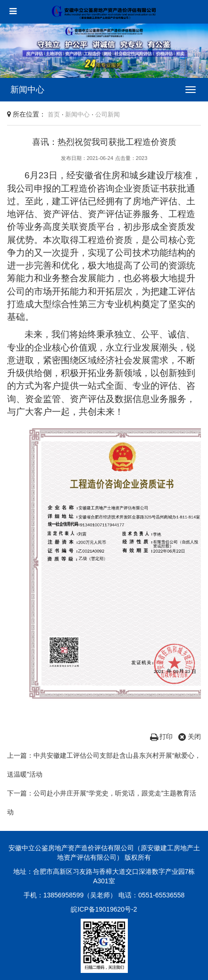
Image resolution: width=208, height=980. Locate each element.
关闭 (190, 737)
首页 (54, 114)
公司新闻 (108, 114)
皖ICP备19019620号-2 (104, 909)
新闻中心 (77, 114)
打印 (162, 737)
